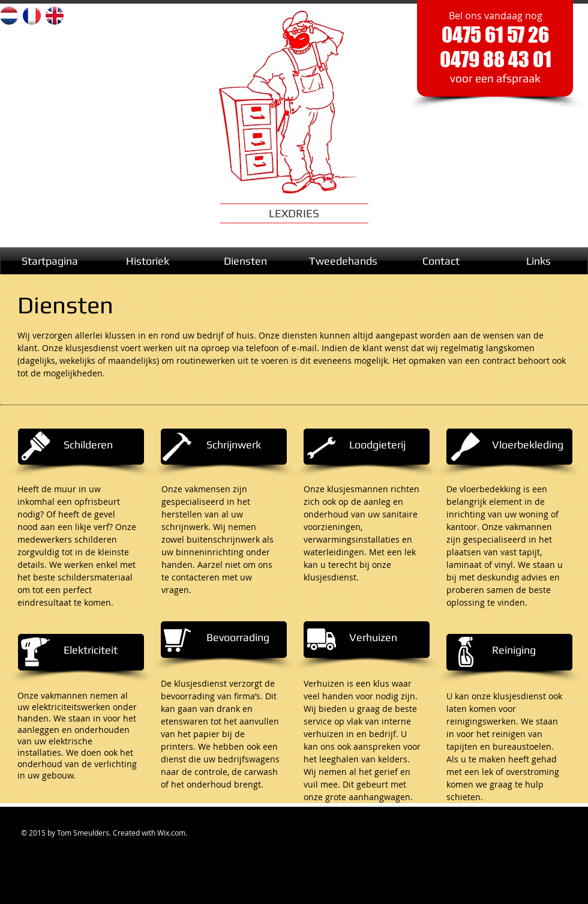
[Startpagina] (49, 261)
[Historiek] (147, 261)
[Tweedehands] (343, 261)
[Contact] (441, 261)
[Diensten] (245, 261)
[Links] (538, 261)
